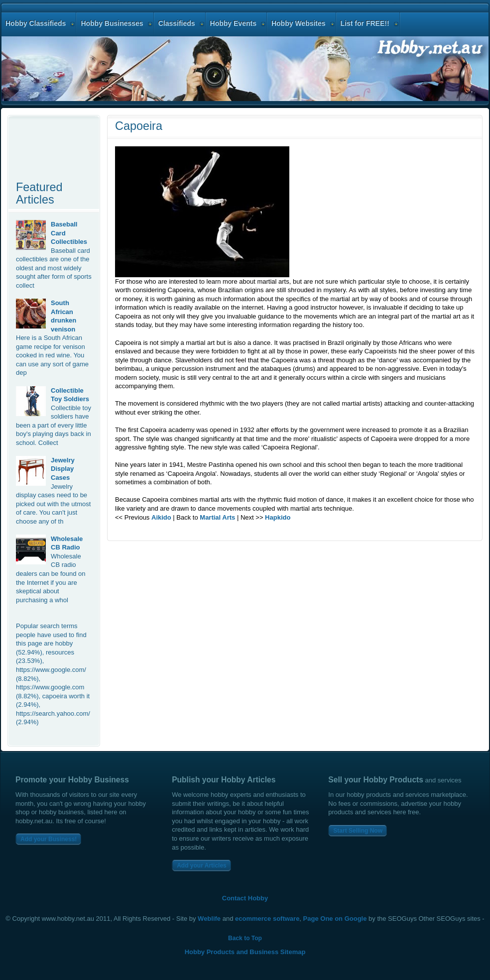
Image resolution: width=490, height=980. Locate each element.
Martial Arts (217, 517)
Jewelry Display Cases (63, 469)
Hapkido (278, 517)
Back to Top (245, 938)
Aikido (161, 517)
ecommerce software (267, 919)
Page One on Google (335, 919)
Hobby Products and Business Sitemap (245, 952)
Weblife (209, 919)
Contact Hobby (245, 898)
